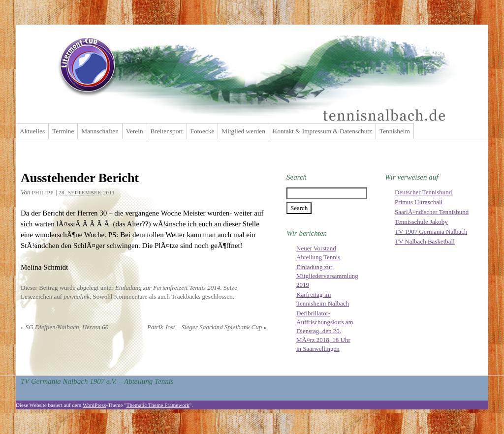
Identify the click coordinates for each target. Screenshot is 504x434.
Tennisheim (395, 131)
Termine (63, 131)
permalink (77, 296)
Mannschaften (100, 131)
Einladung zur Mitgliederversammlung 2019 (327, 276)
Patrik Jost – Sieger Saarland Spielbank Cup (207, 327)
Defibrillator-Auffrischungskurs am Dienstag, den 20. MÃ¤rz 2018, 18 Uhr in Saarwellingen (325, 331)
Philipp (43, 192)
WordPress (94, 405)
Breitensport (167, 131)
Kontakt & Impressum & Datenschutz (322, 131)
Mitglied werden (243, 131)
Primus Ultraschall (419, 202)
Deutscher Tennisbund (423, 192)
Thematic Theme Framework (158, 405)
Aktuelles (32, 131)
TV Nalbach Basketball (425, 241)
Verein (135, 131)
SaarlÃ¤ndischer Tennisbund (432, 212)
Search (297, 177)
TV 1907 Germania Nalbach (431, 232)
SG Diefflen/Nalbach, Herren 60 (64, 327)
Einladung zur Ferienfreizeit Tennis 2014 (168, 288)
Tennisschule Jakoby (421, 222)
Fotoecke (203, 131)
